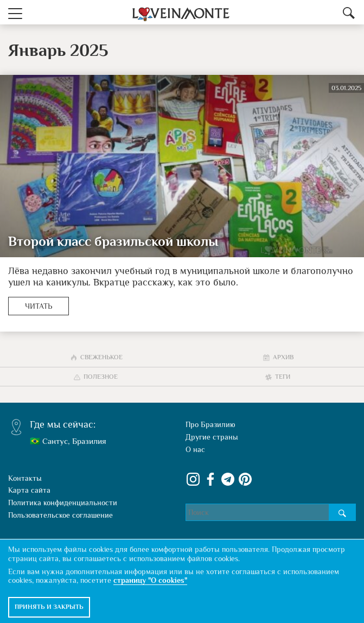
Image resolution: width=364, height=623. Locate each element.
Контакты (25, 478)
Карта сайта (29, 490)
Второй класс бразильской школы (113, 241)
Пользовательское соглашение (60, 515)
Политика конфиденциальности (63, 503)
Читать (39, 306)
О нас (195, 449)
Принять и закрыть (49, 607)
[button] (15, 12)
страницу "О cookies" (150, 580)
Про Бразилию (210, 424)
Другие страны (212, 437)
